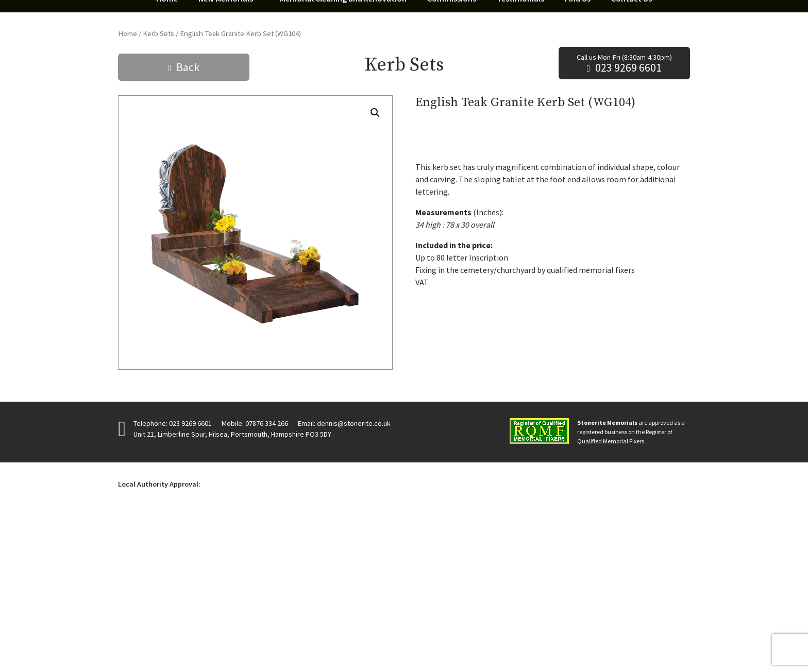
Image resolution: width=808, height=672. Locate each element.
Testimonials (520, 146)
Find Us (578, 146)
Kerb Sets (158, 181)
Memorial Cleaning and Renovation (343, 146)
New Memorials (226, 146)
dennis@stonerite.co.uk (354, 571)
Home (167, 146)
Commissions (452, 146)
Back (188, 215)
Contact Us (632, 146)
